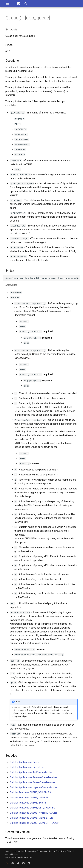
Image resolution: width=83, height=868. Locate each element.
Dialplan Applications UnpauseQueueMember (34, 787)
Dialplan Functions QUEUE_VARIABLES (30, 792)
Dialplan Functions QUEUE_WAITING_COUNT (34, 813)
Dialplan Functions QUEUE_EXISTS (28, 803)
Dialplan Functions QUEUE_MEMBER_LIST (32, 818)
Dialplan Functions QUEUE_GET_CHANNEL (32, 808)
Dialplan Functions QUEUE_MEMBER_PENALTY (35, 823)
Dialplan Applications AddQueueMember (31, 772)
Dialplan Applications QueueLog (27, 767)
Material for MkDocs (24, 857)
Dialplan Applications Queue (25, 762)
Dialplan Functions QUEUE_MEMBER (29, 798)
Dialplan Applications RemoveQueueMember (33, 777)
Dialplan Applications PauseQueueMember (32, 782)
